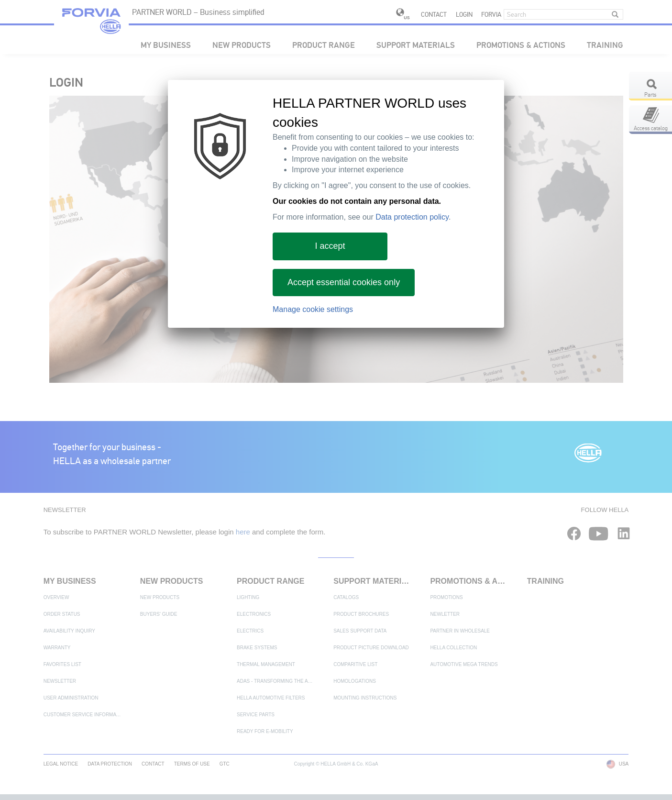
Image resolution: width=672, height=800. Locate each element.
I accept (330, 246)
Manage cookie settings (313, 309)
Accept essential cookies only (344, 282)
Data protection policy (412, 217)
